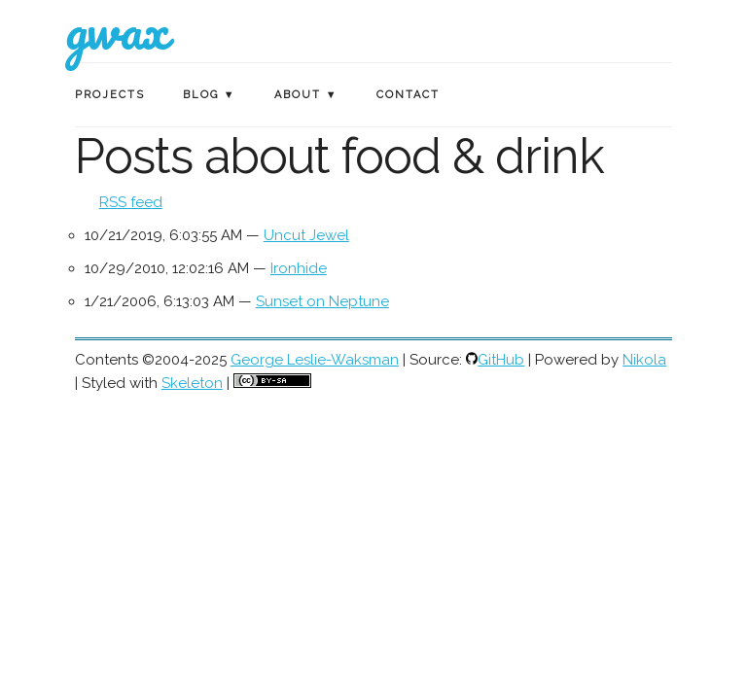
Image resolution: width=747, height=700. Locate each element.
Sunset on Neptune (322, 301)
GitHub (501, 360)
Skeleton (192, 383)
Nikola (644, 360)
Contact (408, 95)
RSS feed (131, 202)
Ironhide (299, 268)
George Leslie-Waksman (315, 360)
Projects (110, 95)
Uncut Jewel (306, 235)
